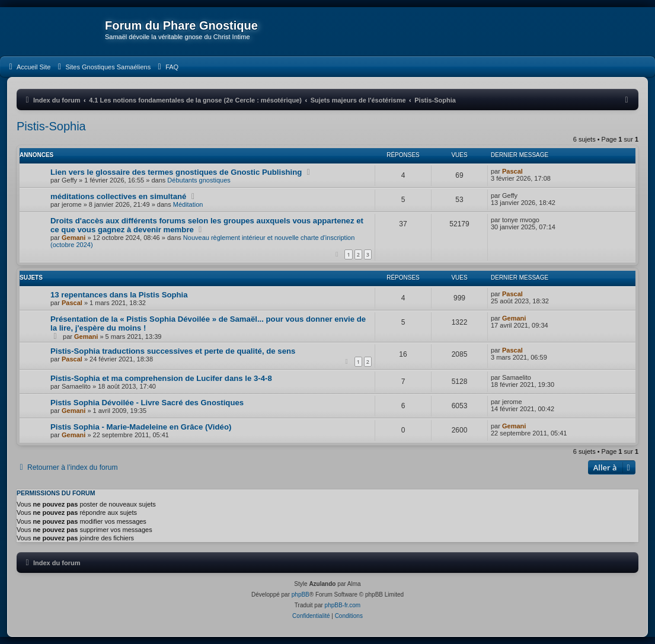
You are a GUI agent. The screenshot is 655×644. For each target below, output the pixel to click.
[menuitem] (28, 67)
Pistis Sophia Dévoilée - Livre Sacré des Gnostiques (147, 403)
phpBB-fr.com (343, 605)
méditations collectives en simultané (118, 196)
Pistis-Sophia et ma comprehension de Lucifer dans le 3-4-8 (161, 378)
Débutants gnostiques (199, 180)
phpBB (301, 595)
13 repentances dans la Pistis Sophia (119, 295)
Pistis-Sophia (51, 126)
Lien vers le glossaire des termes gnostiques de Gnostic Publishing (176, 172)
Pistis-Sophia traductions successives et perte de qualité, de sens (173, 351)
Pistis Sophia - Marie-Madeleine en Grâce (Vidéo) (141, 427)
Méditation (188, 204)
